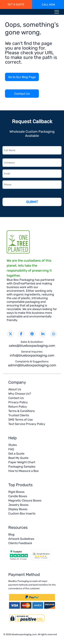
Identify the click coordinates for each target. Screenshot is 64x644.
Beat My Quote (18, 458)
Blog (11, 534)
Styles (13, 445)
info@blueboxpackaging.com (32, 355)
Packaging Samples (22, 467)
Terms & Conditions (22, 411)
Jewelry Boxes (18, 505)
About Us (15, 389)
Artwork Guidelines (21, 539)
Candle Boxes (18, 496)
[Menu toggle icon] (57, 12)
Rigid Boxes (16, 492)
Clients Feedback (20, 543)
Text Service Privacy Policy (27, 424)
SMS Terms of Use (21, 420)
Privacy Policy (18, 402)
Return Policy (18, 407)
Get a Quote (16, 454)
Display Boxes (18, 509)
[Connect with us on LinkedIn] (43, 334)
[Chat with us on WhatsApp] (54, 334)
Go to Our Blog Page (22, 77)
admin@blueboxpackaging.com (32, 365)
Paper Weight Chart (22, 462)
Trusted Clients (19, 415)
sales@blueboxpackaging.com (32, 346)
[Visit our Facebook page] (21, 334)
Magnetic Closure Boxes (25, 501)
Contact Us (22, 94)
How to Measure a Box (24, 471)
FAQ (11, 449)
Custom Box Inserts (22, 514)
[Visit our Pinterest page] (32, 334)
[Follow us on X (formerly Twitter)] (10, 334)
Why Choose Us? (20, 394)
